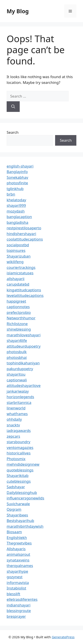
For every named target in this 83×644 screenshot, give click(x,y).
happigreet (16, 301)
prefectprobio (19, 312)
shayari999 (16, 205)
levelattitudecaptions (25, 295)
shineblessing (19, 329)
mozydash (16, 211)
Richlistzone (17, 324)
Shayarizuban (19, 256)
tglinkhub (15, 189)
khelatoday (16, 200)
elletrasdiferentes (22, 599)
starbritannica (19, 402)
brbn (11, 194)
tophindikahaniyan (23, 363)
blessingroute (19, 611)
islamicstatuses (20, 273)
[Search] (13, 107)
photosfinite (17, 183)
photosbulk (17, 352)
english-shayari (20, 166)
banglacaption (19, 217)
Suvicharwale (18, 504)
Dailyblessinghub (22, 492)
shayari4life (17, 340)
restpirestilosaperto (24, 228)
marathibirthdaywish (25, 526)
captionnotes (18, 307)
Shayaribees (17, 515)
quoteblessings (20, 470)
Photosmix (16, 459)
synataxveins (18, 560)
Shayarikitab (18, 475)
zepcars (13, 436)
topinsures (16, 250)
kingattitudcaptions (24, 290)
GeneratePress (63, 637)
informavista (18, 583)
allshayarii (16, 279)
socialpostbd (18, 245)
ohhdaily (14, 419)
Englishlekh (17, 538)
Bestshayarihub (20, 521)
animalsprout (18, 554)
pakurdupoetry (20, 369)
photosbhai (17, 357)
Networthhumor (21, 318)
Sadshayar (16, 487)
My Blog (18, 11)
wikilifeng (15, 262)
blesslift (13, 594)
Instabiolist (16, 588)
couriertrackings (21, 267)
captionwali (17, 380)
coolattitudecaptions (25, 239)
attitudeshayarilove (24, 385)
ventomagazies (20, 447)
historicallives (19, 453)
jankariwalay (18, 391)
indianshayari (19, 605)
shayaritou (16, 374)
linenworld (16, 408)
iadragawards (19, 430)
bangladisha (17, 222)
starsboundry (18, 442)
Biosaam (14, 532)
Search (13, 132)
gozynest (15, 577)
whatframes (17, 414)
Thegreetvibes (19, 543)
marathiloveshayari (24, 335)
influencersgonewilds (25, 498)
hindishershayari (21, 234)
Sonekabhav (17, 177)
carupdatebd (18, 284)
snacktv (13, 425)
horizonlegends (20, 397)
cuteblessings (19, 481)
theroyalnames (20, 566)
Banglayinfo (17, 172)
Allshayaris (16, 549)
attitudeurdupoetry (24, 346)
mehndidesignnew (23, 464)
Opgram (14, 509)
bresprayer (16, 616)
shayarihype (17, 571)
